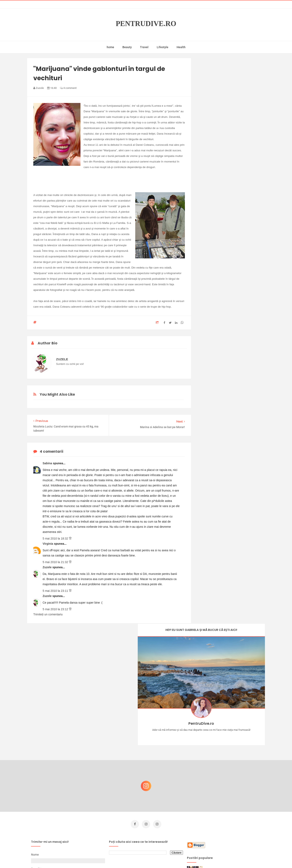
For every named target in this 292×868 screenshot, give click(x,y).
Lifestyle (163, 47)
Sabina (48, 463)
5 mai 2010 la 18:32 (56, 538)
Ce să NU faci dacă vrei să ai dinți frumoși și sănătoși (230, 802)
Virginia (48, 544)
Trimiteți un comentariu (48, 614)
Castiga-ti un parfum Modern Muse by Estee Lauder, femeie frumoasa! (231, 743)
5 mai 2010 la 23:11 (56, 591)
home (110, 47)
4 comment (68, 88)
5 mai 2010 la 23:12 (56, 609)
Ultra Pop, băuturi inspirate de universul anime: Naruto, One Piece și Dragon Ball (232, 824)
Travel (144, 47)
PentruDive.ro (146, 24)
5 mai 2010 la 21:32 (56, 562)
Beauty (127, 47)
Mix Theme (180, 857)
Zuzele (47, 567)
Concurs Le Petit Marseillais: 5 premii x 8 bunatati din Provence (233, 762)
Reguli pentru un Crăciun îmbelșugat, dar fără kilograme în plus (233, 782)
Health (181, 47)
